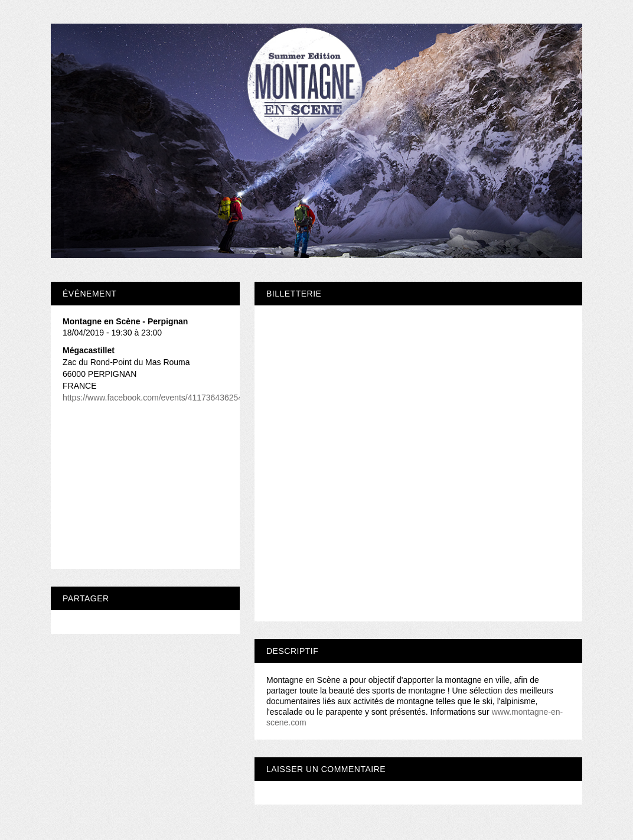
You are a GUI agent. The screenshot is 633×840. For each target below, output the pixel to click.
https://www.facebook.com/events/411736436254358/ (161, 398)
